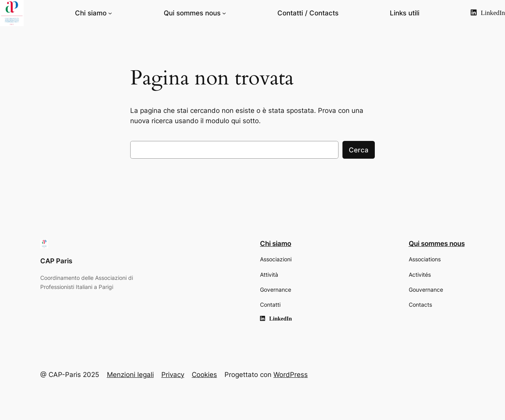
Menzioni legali (130, 375)
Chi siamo (91, 13)
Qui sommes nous (192, 13)
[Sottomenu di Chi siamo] (110, 13)
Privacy (173, 375)
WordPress (291, 375)
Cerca (359, 150)
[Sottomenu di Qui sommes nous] (224, 13)
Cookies (204, 375)
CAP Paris (56, 261)
